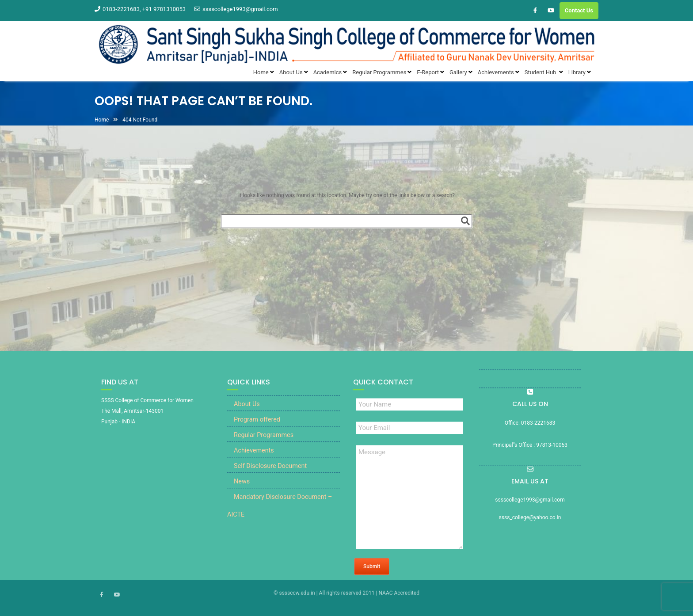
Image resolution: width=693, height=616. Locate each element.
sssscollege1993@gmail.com (236, 9)
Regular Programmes (264, 441)
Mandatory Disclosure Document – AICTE (280, 512)
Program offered (257, 426)
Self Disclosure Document (270, 472)
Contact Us (579, 10)
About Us (247, 410)
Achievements (254, 457)
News (242, 488)
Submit (372, 573)
